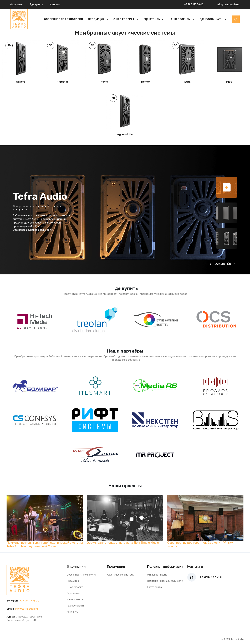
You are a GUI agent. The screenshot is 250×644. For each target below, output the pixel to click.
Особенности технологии (64, 19)
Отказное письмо (157, 575)
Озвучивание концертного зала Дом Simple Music (123, 543)
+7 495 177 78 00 (194, 5)
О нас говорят (124, 19)
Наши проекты (180, 19)
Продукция (97, 19)
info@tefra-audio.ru (228, 5)
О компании (17, 5)
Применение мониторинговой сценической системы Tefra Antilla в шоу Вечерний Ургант (45, 544)
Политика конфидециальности (165, 581)
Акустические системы (121, 575)
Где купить (37, 5)
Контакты (55, 5)
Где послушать (211, 19)
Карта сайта (154, 587)
